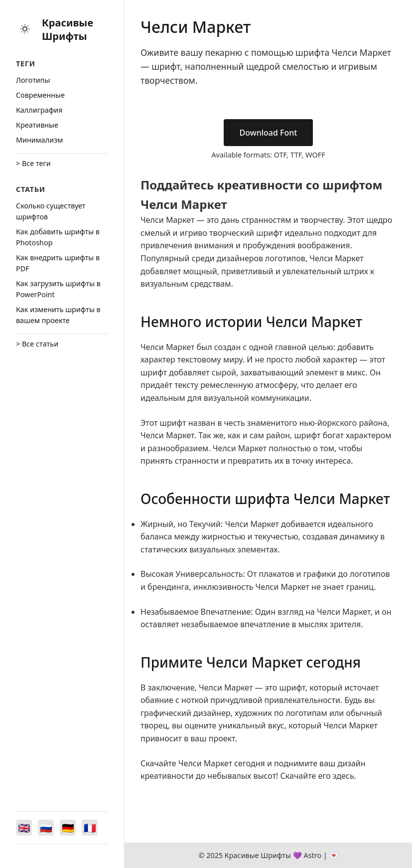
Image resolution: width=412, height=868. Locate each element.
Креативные (37, 125)
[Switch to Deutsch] (68, 828)
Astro (312, 855)
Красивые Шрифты (68, 29)
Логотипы (33, 80)
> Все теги (33, 163)
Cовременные (40, 95)
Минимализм (39, 140)
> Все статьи (37, 344)
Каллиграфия (39, 110)
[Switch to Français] (90, 828)
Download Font (269, 133)
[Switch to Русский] (46, 828)
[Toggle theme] (25, 30)
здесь (343, 776)
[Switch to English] (24, 828)
